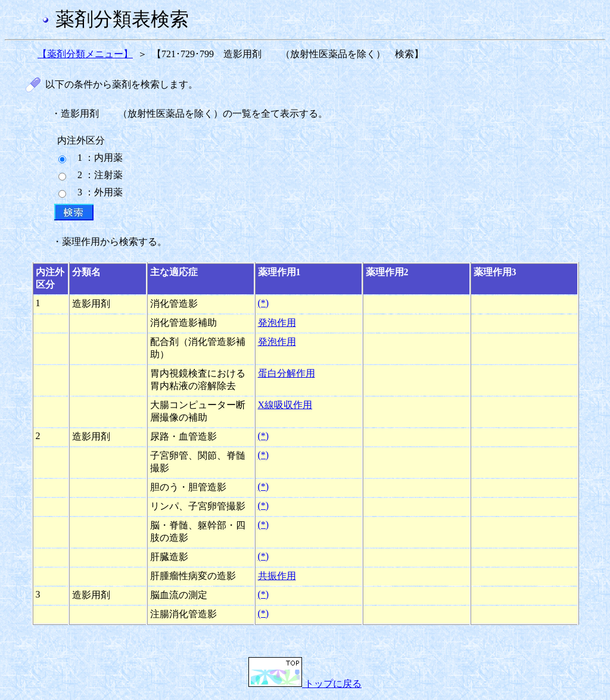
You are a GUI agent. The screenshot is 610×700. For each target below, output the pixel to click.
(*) (264, 303)
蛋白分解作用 (287, 373)
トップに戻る (305, 684)
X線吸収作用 (285, 405)
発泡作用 (277, 323)
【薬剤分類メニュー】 (85, 54)
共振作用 (277, 576)
